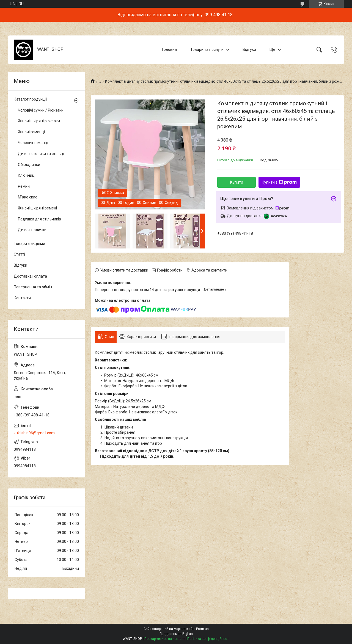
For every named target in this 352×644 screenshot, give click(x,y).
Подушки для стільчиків (39, 219)
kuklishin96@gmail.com (34, 433)
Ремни (24, 186)
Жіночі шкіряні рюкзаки (39, 121)
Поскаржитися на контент (165, 639)
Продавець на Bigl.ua (176, 634)
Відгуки (249, 49)
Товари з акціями (29, 244)
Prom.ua (202, 629)
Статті (19, 254)
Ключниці (27, 175)
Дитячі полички (32, 230)
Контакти (22, 298)
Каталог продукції (30, 99)
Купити (237, 182)
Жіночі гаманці (31, 132)
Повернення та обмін (33, 287)
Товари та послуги (207, 49)
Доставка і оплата (30, 276)
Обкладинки (29, 165)
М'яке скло (28, 197)
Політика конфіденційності (208, 639)
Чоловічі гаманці (33, 143)
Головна (169, 49)
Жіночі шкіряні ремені (37, 208)
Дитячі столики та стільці (41, 154)
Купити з (279, 182)
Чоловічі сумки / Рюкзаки (41, 110)
